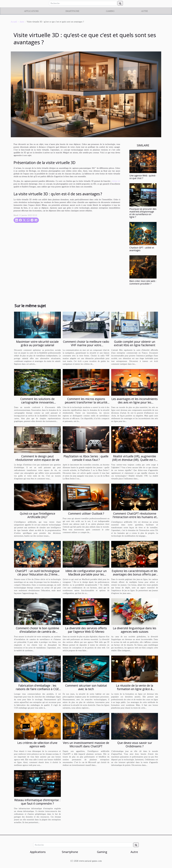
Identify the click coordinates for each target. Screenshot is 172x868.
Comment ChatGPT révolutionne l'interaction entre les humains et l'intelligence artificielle (135, 517)
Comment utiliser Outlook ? (86, 513)
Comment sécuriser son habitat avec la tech (86, 687)
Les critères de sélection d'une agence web (37, 744)
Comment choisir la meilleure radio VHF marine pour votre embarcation (86, 345)
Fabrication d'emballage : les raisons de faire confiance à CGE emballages (37, 689)
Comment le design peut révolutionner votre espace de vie (37, 458)
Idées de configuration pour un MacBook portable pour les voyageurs (86, 574)
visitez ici (116, 181)
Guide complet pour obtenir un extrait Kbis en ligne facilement (135, 343)
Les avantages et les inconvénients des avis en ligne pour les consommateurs (135, 402)
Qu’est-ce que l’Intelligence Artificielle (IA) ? (37, 515)
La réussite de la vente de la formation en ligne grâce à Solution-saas (135, 689)
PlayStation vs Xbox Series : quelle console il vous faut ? (86, 458)
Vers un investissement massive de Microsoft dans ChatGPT (86, 744)
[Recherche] (83, 3)
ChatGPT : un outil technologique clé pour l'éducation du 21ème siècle (37, 574)
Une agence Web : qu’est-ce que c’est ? (143, 177)
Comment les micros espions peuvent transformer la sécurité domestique (86, 402)
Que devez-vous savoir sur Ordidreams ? (135, 744)
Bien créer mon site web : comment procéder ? (143, 282)
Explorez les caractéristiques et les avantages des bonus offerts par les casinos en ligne (135, 574)
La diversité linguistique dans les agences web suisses (135, 630)
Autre (145, 11)
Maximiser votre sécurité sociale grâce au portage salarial (37, 343)
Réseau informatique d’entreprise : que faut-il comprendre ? (37, 802)
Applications (31, 11)
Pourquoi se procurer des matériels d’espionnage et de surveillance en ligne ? (143, 213)
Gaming (110, 11)
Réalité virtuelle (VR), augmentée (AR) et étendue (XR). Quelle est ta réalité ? (135, 460)
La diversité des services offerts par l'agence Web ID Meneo (86, 630)
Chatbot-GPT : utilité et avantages (142, 249)
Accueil (14, 22)
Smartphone (72, 11)
